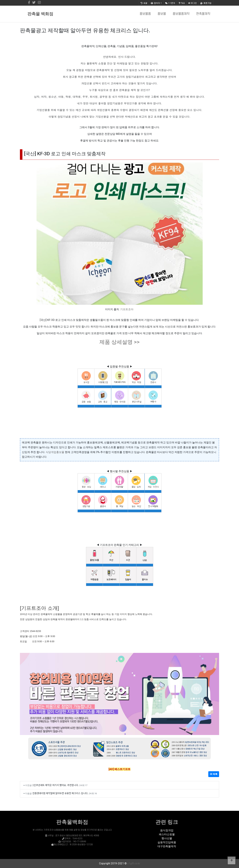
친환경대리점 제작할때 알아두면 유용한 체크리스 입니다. (60, 793)
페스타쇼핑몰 (167, 834)
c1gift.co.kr (134, 863)
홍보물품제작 (181, 14)
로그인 (193, 3)
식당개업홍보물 (55, 452)
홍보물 (162, 14)
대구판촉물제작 (167, 846)
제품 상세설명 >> (119, 342)
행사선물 (167, 838)
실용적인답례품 (167, 842)
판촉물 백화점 (40, 14)
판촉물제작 (203, 14)
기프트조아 (127, 309)
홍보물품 (145, 14)
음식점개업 (167, 830)
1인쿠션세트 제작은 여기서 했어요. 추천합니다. (56, 785)
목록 (214, 774)
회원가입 (206, 3)
